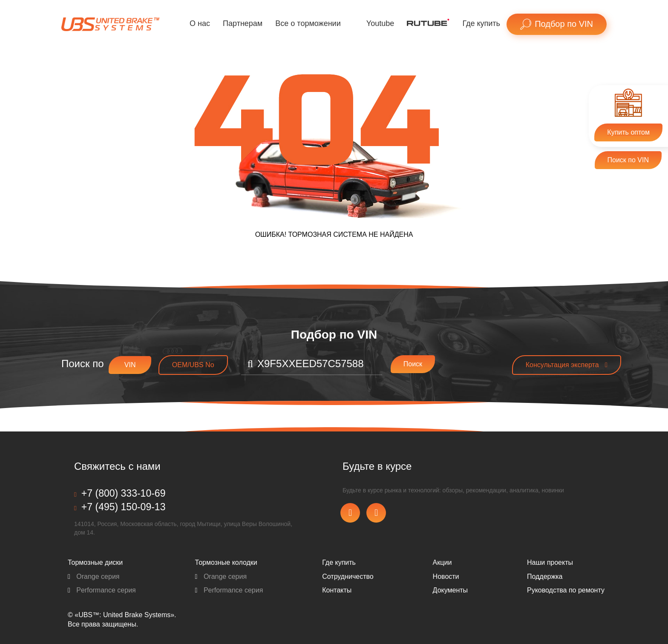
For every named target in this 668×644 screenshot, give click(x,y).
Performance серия (102, 590)
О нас (200, 23)
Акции (442, 562)
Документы (450, 590)
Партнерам (243, 23)
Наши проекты (550, 562)
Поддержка (545, 576)
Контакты (337, 590)
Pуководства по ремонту (566, 590)
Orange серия (94, 576)
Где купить (481, 23)
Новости (446, 576)
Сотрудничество (348, 576)
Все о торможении (308, 23)
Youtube (380, 23)
